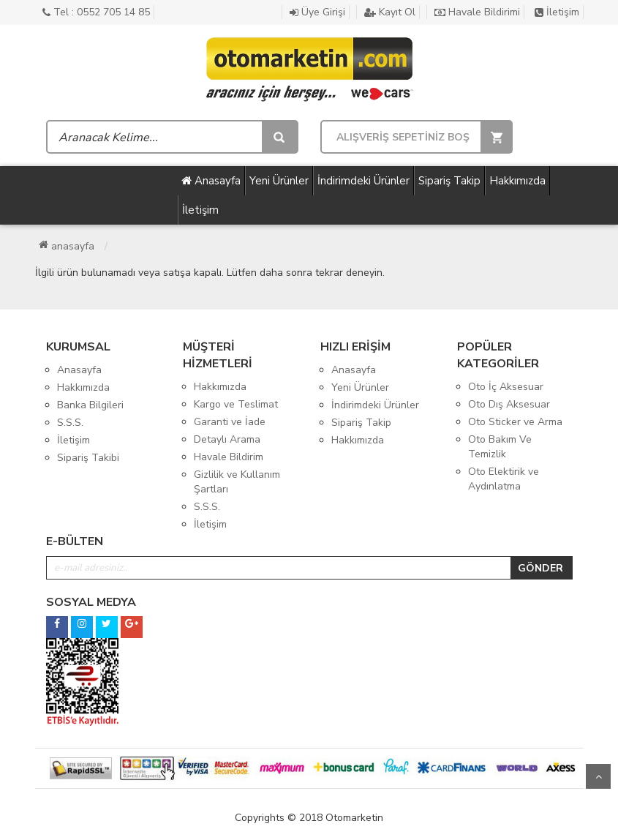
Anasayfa (211, 181)
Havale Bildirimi (477, 12)
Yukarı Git (598, 776)
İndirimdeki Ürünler (363, 181)
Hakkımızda (517, 181)
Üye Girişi (317, 12)
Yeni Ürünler (279, 181)
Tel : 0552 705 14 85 (96, 12)
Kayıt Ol (390, 12)
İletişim (557, 12)
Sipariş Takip (449, 181)
